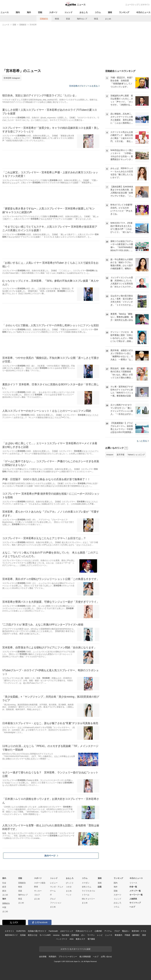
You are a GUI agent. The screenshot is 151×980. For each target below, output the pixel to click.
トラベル (86, 895)
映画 (57, 19)
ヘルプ (132, 907)
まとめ (108, 19)
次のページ (51, 856)
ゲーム (53, 891)
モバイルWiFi (45, 935)
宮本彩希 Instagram (12, 78)
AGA (72, 939)
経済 (4, 887)
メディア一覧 (135, 891)
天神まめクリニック (84, 931)
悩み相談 (65, 935)
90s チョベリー (88, 899)
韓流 (96, 19)
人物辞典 (133, 899)
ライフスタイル (88, 891)
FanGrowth (53, 931)
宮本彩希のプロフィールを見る (84, 86)
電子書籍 (91, 939)
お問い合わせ (106, 957)
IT (51, 895)
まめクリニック (67, 931)
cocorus (56, 935)
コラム (98, 12)
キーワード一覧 (136, 895)
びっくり (70, 883)
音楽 (68, 19)
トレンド (68, 12)
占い (83, 935)
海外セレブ (82, 19)
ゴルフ (37, 895)
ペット (69, 895)
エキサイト (145, 5)
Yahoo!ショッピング (136, 455)
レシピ (100, 935)
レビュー (54, 883)
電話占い (126, 931)
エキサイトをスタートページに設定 (75, 949)
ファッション (56, 903)
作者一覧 (133, 887)
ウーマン (91, 935)
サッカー (38, 891)
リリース (133, 883)
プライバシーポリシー (68, 957)
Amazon (110, 455)
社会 (4, 883)
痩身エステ (80, 939)
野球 (36, 887)
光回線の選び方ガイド (37, 931)
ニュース (5, 12)
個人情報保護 (85, 957)
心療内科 (98, 931)
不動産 (127, 935)
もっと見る (143, 441)
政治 (4, 891)
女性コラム (87, 887)
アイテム (108, 931)
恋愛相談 (75, 935)
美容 (144, 935)
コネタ (69, 887)
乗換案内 (118, 935)
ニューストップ (132, 5)
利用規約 (52, 957)
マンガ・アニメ (57, 887)
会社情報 (43, 957)
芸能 (40, 12)
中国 (4, 907)
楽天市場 (120, 455)
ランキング (124, 12)
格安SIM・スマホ (139, 931)
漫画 (110, 12)
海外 (29, 12)
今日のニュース (143, 12)
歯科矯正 (136, 935)
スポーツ (53, 12)
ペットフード (62, 939)
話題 (100, 887)
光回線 (23, 935)
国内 (18, 12)
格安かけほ (33, 935)
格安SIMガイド (11, 935)
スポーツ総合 (40, 883)
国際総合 (6, 903)
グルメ (53, 899)
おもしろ (84, 12)
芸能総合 (44, 19)
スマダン (86, 883)
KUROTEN (21, 931)
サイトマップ (135, 903)
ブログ (117, 931)
